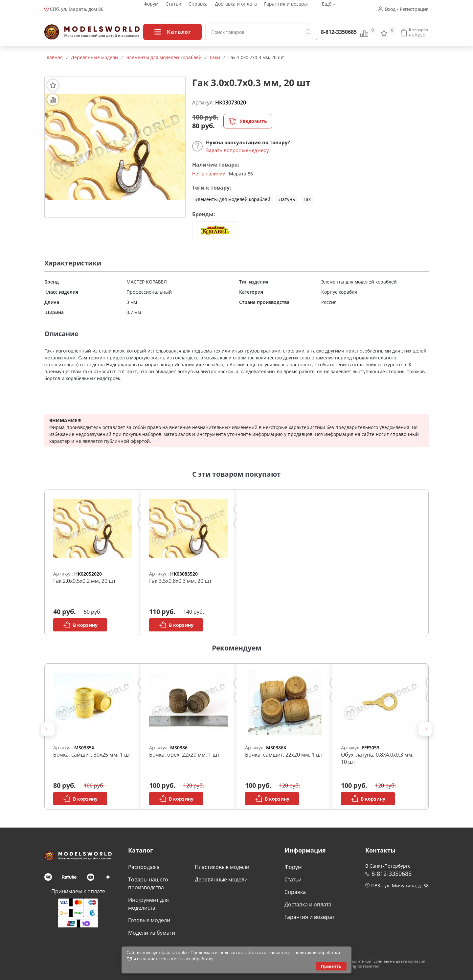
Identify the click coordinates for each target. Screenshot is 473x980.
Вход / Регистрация (407, 9)
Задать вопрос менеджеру (237, 150)
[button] (48, 729)
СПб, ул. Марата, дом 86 (77, 9)
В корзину (80, 625)
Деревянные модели (221, 879)
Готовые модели (149, 920)
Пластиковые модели (222, 867)
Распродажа (144, 867)
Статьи (173, 9)
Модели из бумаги (152, 933)
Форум (151, 9)
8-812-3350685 (339, 32)
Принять (331, 966)
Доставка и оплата (236, 9)
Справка (198, 9)
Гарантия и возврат (287, 9)
